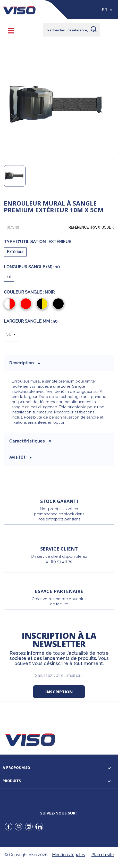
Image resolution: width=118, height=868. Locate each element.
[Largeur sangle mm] (12, 334)
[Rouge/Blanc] (11, 304)
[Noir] (59, 304)
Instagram (29, 827)
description (25, 363)
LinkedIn (39, 827)
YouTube (19, 827)
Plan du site (103, 855)
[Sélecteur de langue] (108, 10)
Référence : (79, 227)
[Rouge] (27, 304)
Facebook (9, 827)
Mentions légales (69, 855)
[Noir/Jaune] (43, 304)
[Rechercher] (72, 30)
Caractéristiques (30, 441)
